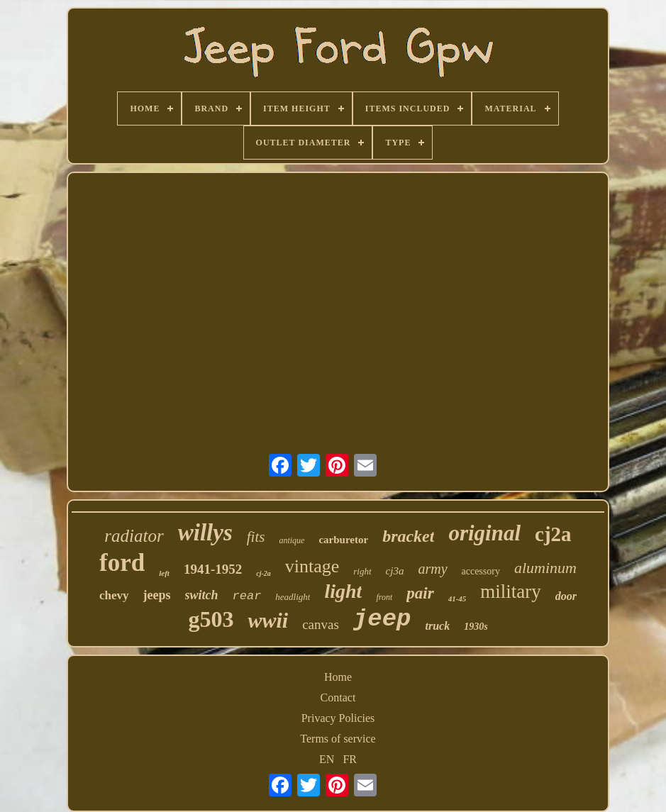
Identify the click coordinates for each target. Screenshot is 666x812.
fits (256, 537)
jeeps (157, 595)
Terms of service (338, 739)
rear (247, 596)
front (384, 597)
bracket (408, 536)
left (164, 573)
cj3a (395, 571)
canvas (321, 624)
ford (122, 563)
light (343, 591)
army (432, 569)
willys (205, 533)
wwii (268, 620)
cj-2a (263, 573)
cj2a (553, 534)
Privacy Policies (338, 718)
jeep (382, 619)
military (510, 591)
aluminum (545, 568)
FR (350, 759)
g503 (211, 619)
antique (292, 540)
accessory (481, 571)
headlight (293, 597)
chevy (114, 595)
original (484, 533)
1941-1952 (213, 569)
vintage (312, 566)
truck (437, 626)
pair (420, 593)
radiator (134, 536)
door (566, 596)
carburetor (343, 540)
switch (202, 595)
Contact (338, 697)
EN (327, 759)
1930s (476, 627)
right (362, 571)
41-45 (457, 599)
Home (338, 677)
